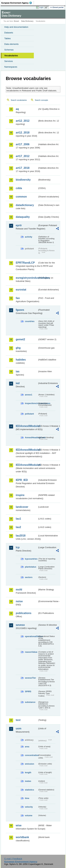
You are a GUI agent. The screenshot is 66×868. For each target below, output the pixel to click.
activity (29, 237)
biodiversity (23, 180)
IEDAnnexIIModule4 (27, 465)
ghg (18, 348)
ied (18, 383)
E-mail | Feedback (13, 859)
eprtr (19, 225)
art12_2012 (23, 121)
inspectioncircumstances (31, 403)
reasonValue (31, 652)
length (28, 772)
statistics (29, 790)
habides (21, 360)
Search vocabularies (19, 100)
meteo (28, 781)
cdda (19, 188)
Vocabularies (11, 56)
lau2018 (21, 536)
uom (19, 728)
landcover (22, 507)
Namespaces (11, 67)
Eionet (16, 21)
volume (29, 815)
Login (41, 7)
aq (17, 109)
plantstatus (31, 567)
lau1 (18, 519)
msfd (19, 590)
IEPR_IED (22, 480)
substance (30, 702)
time (27, 798)
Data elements (11, 44)
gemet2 (20, 339)
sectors (29, 577)
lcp (18, 547)
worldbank (22, 837)
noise (19, 601)
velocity (29, 807)
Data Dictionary (27, 21)
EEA (18, 3)
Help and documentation (16, 27)
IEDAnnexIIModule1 (27, 426)
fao (18, 298)
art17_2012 (23, 156)
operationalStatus (31, 636)
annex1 (29, 395)
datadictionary (25, 205)
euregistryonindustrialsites (27, 278)
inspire (20, 495)
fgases (20, 310)
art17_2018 (23, 168)
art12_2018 (23, 133)
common (21, 197)
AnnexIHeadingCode (31, 437)
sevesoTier (30, 678)
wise (19, 825)
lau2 (18, 527)
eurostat (21, 290)
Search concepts (41, 100)
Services (9, 61)
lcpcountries (31, 559)
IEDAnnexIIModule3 (27, 450)
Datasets (9, 33)
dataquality (23, 217)
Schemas (9, 50)
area (27, 747)
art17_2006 (23, 144)
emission (29, 764)
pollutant (29, 414)
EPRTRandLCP (25, 263)
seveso (20, 625)
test (18, 720)
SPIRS (28, 691)
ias (18, 371)
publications (24, 613)
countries (30, 321)
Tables (8, 38)
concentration (31, 755)
